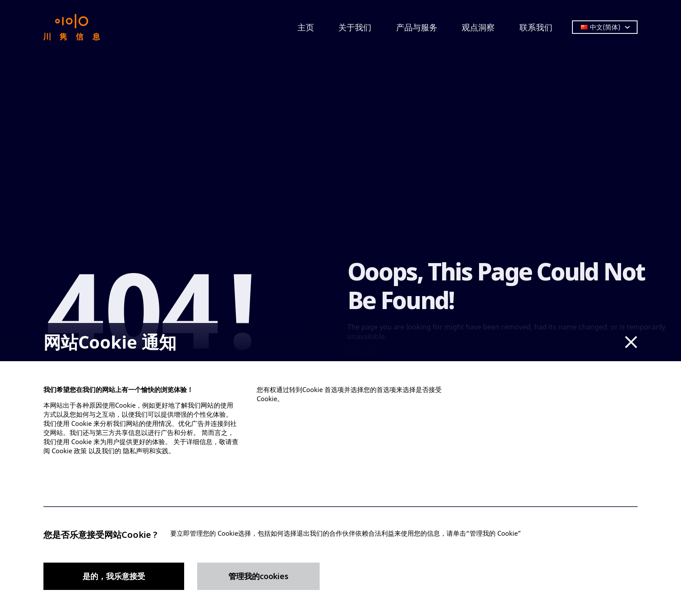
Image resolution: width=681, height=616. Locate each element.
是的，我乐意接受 (114, 576)
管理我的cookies (258, 576)
